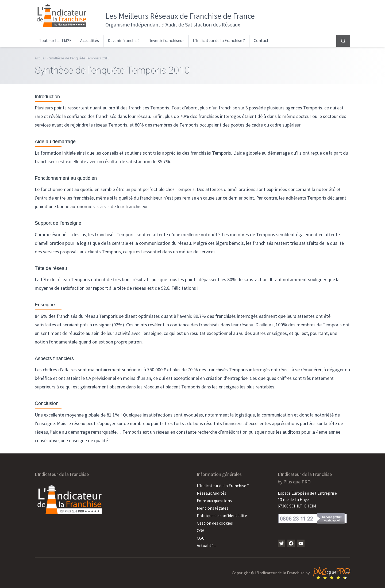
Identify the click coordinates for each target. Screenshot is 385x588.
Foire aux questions (214, 501)
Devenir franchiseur (166, 40)
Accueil (41, 58)
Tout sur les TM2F (55, 40)
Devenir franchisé (124, 40)
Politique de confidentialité (222, 516)
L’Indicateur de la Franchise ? (219, 40)
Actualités (90, 40)
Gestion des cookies (215, 523)
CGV (200, 530)
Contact (261, 40)
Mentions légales (213, 508)
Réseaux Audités (211, 493)
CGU (201, 538)
